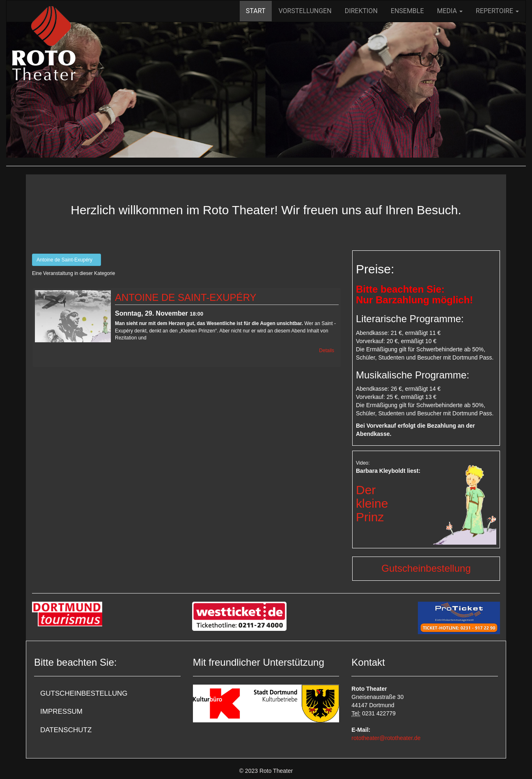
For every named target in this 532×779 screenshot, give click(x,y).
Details (327, 351)
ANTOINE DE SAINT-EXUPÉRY (186, 297)
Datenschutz (66, 730)
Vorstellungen (305, 11)
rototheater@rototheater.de (386, 738)
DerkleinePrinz (372, 503)
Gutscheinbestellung (426, 568)
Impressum (61, 711)
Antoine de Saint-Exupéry (66, 260)
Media (450, 11)
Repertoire (497, 11)
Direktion (361, 11)
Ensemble (407, 11)
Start (256, 11)
